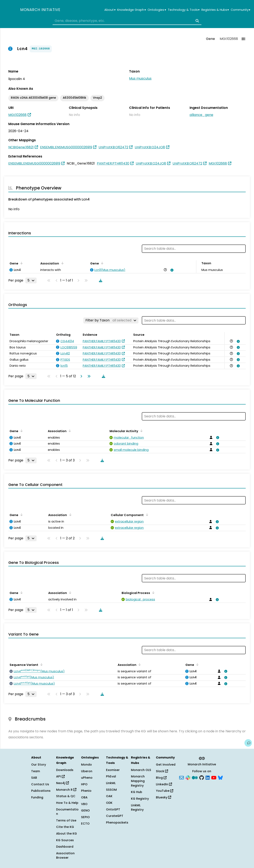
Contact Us (40, 784)
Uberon (87, 771)
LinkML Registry (137, 808)
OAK (109, 796)
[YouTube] (214, 777)
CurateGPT (115, 816)
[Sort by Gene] (21, 263)
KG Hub (137, 792)
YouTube (165, 791)
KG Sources (65, 840)
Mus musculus (140, 78)
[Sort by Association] (62, 263)
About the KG (67, 834)
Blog (161, 778)
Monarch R (66, 790)
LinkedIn (164, 784)
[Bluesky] (220, 777)
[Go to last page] (88, 376)
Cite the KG (65, 827)
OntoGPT (113, 809)
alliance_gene (201, 115)
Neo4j (62, 783)
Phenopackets (117, 823)
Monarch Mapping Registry (138, 781)
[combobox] (127, 21)
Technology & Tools (184, 10)
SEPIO (85, 817)
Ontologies (157, 10)
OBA (84, 797)
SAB (34, 778)
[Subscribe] (181, 777)
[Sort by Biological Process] (153, 593)
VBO (84, 804)
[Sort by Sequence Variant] (41, 664)
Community (240, 10)
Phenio (86, 791)
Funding (37, 797)
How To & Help (67, 803)
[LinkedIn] (208, 777)
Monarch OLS (141, 770)
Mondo (86, 765)
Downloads (65, 770)
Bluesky (163, 797)
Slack (162, 771)
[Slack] (188, 777)
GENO (85, 810)
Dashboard (65, 847)
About (110, 10)
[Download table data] (100, 280)
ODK (109, 803)
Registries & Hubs (215, 10)
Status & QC (66, 796)
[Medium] (195, 777)
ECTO (85, 824)
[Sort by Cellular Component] (146, 515)
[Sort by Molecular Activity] (141, 431)
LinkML (111, 783)
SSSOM (111, 790)
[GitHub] (202, 777)
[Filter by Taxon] (111, 320)
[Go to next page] (80, 376)
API (60, 776)
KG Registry (140, 799)
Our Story (39, 765)
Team (36, 771)
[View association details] (171, 270)
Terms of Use (66, 820)
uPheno (87, 778)
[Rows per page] (31, 280)
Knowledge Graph (131, 10)
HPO (84, 784)
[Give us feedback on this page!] (248, 743)
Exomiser (113, 770)
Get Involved (166, 765)
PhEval (111, 776)
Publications (41, 791)
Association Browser (65, 856)
